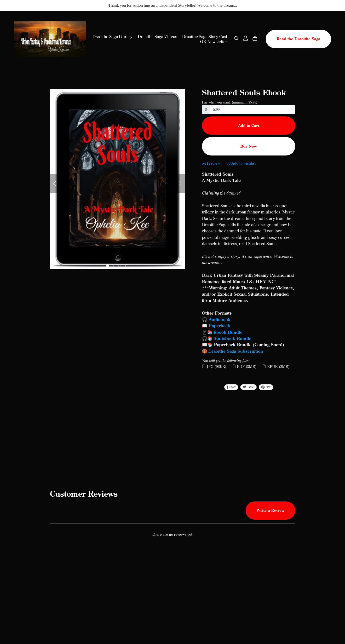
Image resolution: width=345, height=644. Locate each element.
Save (266, 387)
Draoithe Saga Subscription (236, 351)
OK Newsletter (214, 41)
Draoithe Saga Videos (157, 36)
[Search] (236, 38)
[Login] (246, 38)
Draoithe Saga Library (112, 36)
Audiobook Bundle (232, 338)
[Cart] (257, 38)
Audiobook (220, 319)
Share (231, 387)
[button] (55, 184)
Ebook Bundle (229, 332)
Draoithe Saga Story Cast (205, 36)
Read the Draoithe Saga (299, 39)
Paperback (219, 326)
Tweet (248, 387)
